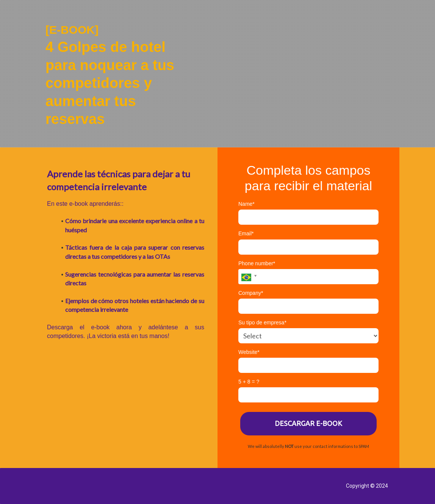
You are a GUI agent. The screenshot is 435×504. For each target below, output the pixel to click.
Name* (246, 204)
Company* (251, 293)
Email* (246, 233)
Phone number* (257, 263)
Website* (249, 352)
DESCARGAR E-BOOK (308, 423)
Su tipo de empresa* (262, 322)
